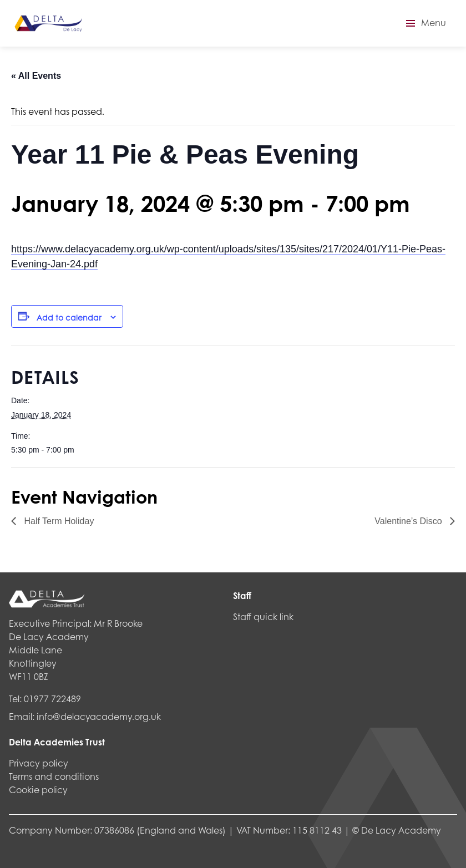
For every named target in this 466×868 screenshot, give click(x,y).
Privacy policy (39, 763)
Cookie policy (38, 790)
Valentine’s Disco (409, 521)
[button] (424, 23)
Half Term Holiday (58, 521)
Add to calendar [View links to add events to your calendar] (69, 317)
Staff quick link (263, 616)
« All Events (36, 76)
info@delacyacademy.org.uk (99, 716)
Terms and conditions (54, 776)
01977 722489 (52, 699)
